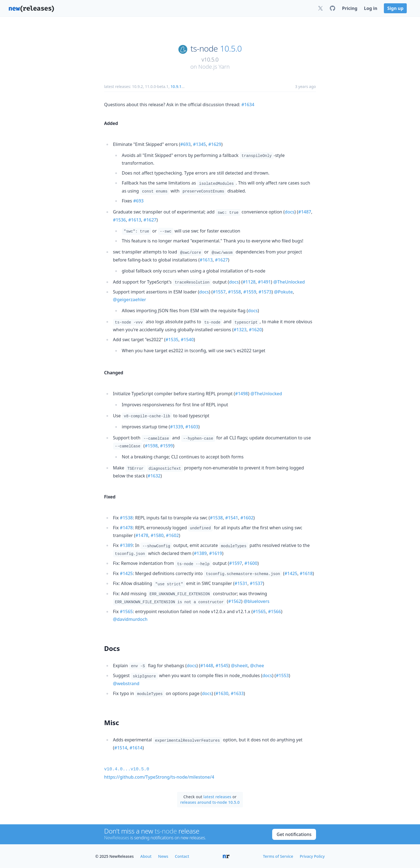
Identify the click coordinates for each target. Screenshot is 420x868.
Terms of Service (278, 856)
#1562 (235, 601)
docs (289, 212)
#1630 (222, 693)
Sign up (395, 8)
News (163, 856)
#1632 (154, 476)
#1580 (157, 535)
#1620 (255, 330)
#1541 (232, 518)
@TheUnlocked (289, 282)
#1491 (264, 282)
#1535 (172, 340)
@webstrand (126, 683)
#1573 (265, 292)
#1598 (151, 446)
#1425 (126, 573)
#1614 (136, 748)
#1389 (126, 545)
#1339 (177, 427)
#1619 (216, 553)
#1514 (121, 748)
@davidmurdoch (130, 619)
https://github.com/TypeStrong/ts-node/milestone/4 (159, 776)
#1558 (235, 292)
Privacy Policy (312, 856)
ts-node (204, 49)
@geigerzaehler (130, 300)
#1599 (166, 446)
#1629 (215, 144)
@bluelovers (256, 601)
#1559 (250, 292)
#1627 (150, 220)
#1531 (241, 583)
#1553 (282, 675)
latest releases (217, 796)
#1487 (305, 212)
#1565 (126, 611)
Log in (371, 8)
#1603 (192, 427)
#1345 (200, 144)
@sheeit (239, 666)
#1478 (126, 528)
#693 (186, 144)
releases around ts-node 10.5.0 (210, 802)
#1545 (222, 666)
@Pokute (283, 292)
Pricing (350, 8)
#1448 (207, 666)
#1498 (241, 394)
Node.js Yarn (214, 67)
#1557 (219, 292)
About (146, 856)
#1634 (248, 105)
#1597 (236, 563)
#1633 (237, 693)
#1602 (247, 518)
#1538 (126, 518)
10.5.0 (231, 49)
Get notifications (294, 834)
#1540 (187, 340)
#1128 (249, 282)
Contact (182, 856)
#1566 (275, 611)
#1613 (135, 220)
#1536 (120, 220)
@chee (257, 666)
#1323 (240, 330)
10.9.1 (176, 86)
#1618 (306, 573)
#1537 (256, 583)
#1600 (251, 563)
